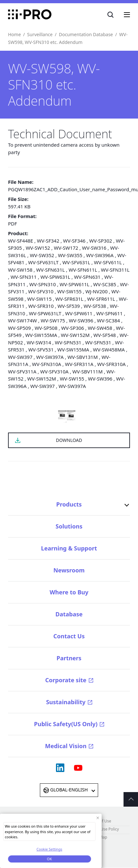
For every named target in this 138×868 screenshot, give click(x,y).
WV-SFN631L (51, 270)
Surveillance (40, 34)
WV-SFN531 (98, 342)
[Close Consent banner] (98, 818)
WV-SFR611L (101, 299)
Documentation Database (86, 34)
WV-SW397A (50, 357)
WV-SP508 (46, 328)
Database (69, 614)
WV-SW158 (20, 270)
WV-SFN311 (24, 277)
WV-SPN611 (109, 313)
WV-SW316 (94, 248)
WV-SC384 (109, 320)
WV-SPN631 (87, 277)
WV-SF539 (69, 306)
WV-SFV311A (22, 371)
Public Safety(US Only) (66, 724)
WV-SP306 (73, 328)
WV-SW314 (39, 342)
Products (69, 504)
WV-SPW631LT (45, 313)
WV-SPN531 (68, 342)
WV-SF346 (74, 241)
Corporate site (66, 680)
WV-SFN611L (83, 270)
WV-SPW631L (55, 277)
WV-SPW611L (74, 284)
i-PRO (30, 15)
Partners (69, 658)
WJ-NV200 (97, 291)
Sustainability (66, 702)
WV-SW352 (42, 255)
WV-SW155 (69, 291)
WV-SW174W (23, 320)
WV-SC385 (105, 284)
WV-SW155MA (41, 335)
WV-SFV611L (108, 262)
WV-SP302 (101, 241)
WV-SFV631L (76, 262)
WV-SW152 (38, 248)
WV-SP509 (19, 328)
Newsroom (69, 570)
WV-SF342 (48, 241)
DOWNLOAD (69, 440)
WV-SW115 (40, 299)
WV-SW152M (75, 335)
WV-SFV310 (41, 291)
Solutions (69, 526)
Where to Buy (69, 592)
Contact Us (69, 636)
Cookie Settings (50, 849)
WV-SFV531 (41, 350)
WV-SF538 (95, 306)
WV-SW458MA (109, 350)
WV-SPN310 (42, 284)
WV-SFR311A (79, 364)
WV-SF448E (21, 241)
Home (14, 34)
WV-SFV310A (54, 371)
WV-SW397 (20, 357)
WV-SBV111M (87, 371)
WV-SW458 (100, 328)
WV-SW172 (66, 248)
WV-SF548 (105, 335)
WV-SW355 (70, 255)
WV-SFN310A (47, 364)
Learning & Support (69, 548)
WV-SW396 (81, 320)
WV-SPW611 (79, 313)
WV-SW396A (100, 255)
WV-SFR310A (111, 364)
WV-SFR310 (41, 306)
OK (49, 859)
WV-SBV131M (83, 357)
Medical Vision (66, 746)
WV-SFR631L (69, 299)
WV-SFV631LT (43, 262)
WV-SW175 (53, 320)
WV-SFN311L (115, 270)
